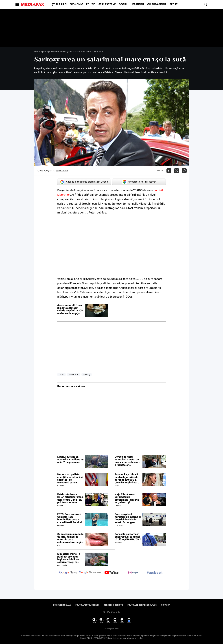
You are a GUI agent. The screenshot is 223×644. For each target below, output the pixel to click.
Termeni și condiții (113, 605)
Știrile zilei (59, 4)
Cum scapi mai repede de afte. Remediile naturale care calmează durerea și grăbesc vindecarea (70, 538)
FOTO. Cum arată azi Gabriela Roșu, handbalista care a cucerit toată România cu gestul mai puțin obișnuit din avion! (70, 518)
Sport (174, 4)
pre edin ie (74, 375)
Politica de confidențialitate (142, 605)
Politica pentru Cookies (87, 605)
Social (123, 4)
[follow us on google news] (68, 573)
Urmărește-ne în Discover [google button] (139, 182)
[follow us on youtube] (111, 573)
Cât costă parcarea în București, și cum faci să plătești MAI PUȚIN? (128, 537)
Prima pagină (40, 52)
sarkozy (87, 375)
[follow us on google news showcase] (90, 573)
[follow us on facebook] (155, 573)
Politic (91, 4)
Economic (76, 4)
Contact (165, 605)
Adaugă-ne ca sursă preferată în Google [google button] (84, 182)
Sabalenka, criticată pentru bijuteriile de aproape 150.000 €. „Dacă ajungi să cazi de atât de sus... (126, 478)
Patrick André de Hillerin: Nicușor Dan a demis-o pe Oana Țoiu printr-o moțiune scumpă (70, 498)
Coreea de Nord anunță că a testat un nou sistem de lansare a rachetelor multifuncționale (127, 461)
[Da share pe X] (177, 171)
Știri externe (107, 4)
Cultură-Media (157, 4)
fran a (61, 375)
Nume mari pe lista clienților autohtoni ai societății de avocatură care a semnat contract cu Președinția (70, 478)
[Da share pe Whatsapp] (184, 171)
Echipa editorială (62, 605)
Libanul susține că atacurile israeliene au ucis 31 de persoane (70, 460)
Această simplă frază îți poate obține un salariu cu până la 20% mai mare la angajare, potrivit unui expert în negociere (70, 309)
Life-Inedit (137, 4)
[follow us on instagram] (133, 573)
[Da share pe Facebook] (169, 171)
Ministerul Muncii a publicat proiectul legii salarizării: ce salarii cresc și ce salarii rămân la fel (69, 558)
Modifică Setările (111, 612)
